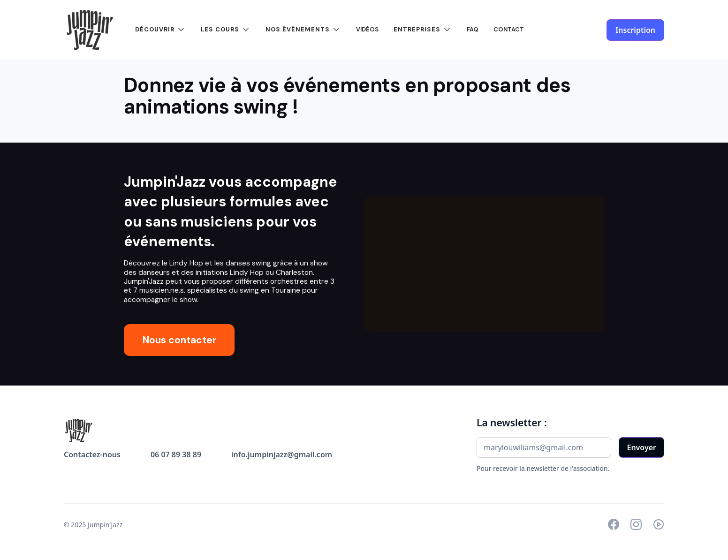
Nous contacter (179, 340)
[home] (90, 30)
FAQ (473, 29)
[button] (160, 30)
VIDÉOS (367, 29)
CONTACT (509, 29)
